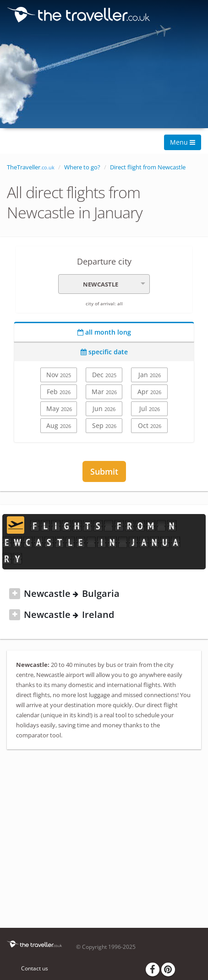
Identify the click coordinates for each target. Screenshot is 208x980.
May (59, 409)
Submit (104, 471)
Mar (104, 392)
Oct (150, 425)
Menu (183, 142)
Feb (59, 392)
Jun (104, 409)
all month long (104, 332)
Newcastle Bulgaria (72, 593)
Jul (150, 409)
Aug (59, 425)
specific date (104, 352)
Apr (149, 392)
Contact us (35, 968)
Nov (59, 375)
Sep (104, 425)
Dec (104, 375)
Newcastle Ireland (69, 615)
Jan (150, 375)
